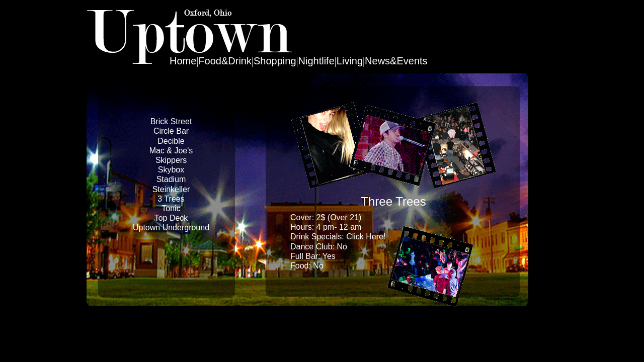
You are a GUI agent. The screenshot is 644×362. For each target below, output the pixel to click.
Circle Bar (171, 131)
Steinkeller (171, 189)
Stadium (171, 179)
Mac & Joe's (171, 151)
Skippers (171, 160)
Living (350, 61)
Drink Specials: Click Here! (338, 237)
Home (183, 61)
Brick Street (171, 121)
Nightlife (316, 61)
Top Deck (171, 218)
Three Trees (393, 201)
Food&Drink (225, 61)
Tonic (171, 208)
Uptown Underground (171, 228)
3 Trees (171, 199)
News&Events (396, 61)
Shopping (275, 61)
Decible (171, 141)
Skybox (171, 170)
